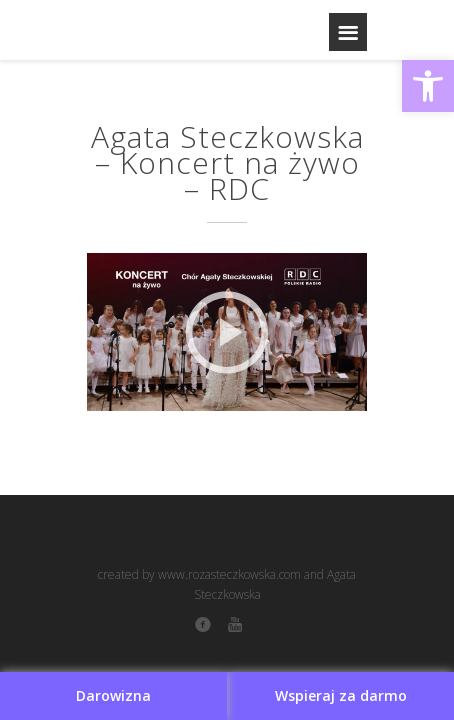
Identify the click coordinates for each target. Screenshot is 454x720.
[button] (428, 86)
